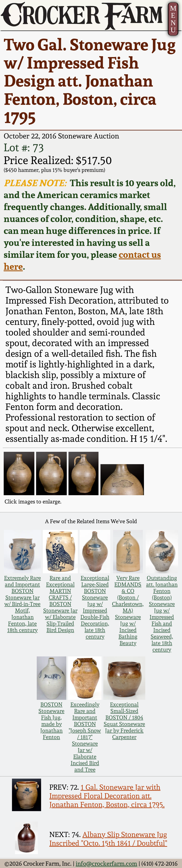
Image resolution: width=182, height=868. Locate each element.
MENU (173, 19)
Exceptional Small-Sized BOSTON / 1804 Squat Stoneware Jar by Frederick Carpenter (124, 721)
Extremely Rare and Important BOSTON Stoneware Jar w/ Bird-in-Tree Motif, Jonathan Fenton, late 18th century (23, 604)
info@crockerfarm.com (106, 863)
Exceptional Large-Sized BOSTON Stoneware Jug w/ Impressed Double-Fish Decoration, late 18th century (95, 607)
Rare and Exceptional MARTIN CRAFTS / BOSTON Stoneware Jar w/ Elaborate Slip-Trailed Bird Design (60, 604)
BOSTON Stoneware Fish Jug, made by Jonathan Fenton (51, 721)
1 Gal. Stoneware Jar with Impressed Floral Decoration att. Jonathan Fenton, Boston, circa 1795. (107, 796)
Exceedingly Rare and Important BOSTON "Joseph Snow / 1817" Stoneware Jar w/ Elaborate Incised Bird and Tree (85, 737)
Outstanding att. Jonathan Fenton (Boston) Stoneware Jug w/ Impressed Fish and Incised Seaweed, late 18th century (162, 614)
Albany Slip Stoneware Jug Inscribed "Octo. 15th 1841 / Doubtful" (108, 839)
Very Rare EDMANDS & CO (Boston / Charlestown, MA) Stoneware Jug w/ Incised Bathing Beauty (128, 610)
